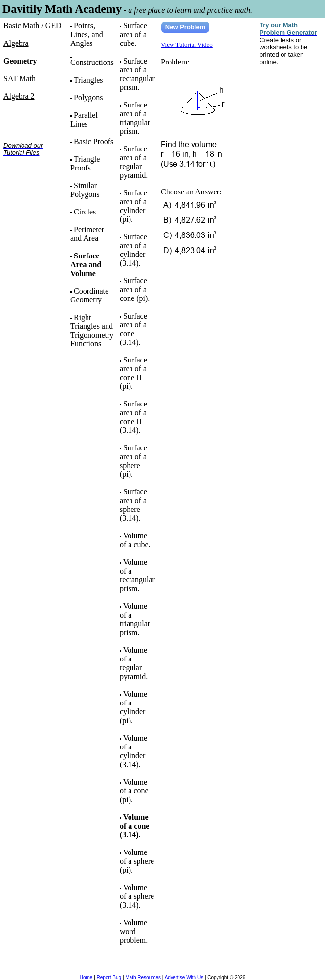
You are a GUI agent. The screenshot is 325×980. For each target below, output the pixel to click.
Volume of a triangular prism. (135, 619)
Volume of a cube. (135, 540)
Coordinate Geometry (89, 295)
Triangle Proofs (85, 163)
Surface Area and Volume (86, 265)
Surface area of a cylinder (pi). (133, 206)
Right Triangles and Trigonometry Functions (92, 330)
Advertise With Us (184, 977)
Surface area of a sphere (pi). (133, 461)
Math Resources (143, 977)
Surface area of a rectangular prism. (137, 74)
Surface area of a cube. (133, 34)
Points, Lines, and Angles (87, 34)
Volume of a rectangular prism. (137, 575)
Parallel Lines (84, 119)
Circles (85, 212)
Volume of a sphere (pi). (137, 861)
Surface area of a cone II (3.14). (133, 417)
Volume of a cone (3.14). (134, 826)
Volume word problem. (134, 931)
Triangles (88, 80)
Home (86, 977)
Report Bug (109, 977)
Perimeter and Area (87, 234)
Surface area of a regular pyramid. (134, 162)
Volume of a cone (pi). (134, 791)
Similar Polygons (85, 190)
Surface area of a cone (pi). (135, 289)
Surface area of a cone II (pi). (133, 373)
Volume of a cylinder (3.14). (133, 751)
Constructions (92, 62)
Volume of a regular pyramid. (134, 663)
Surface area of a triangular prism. (135, 118)
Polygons (88, 97)
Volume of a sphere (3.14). (137, 896)
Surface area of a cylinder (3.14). (133, 250)
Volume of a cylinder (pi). (133, 707)
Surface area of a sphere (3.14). (133, 505)
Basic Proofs (94, 141)
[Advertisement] (34, 195)
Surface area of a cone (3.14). (133, 329)
